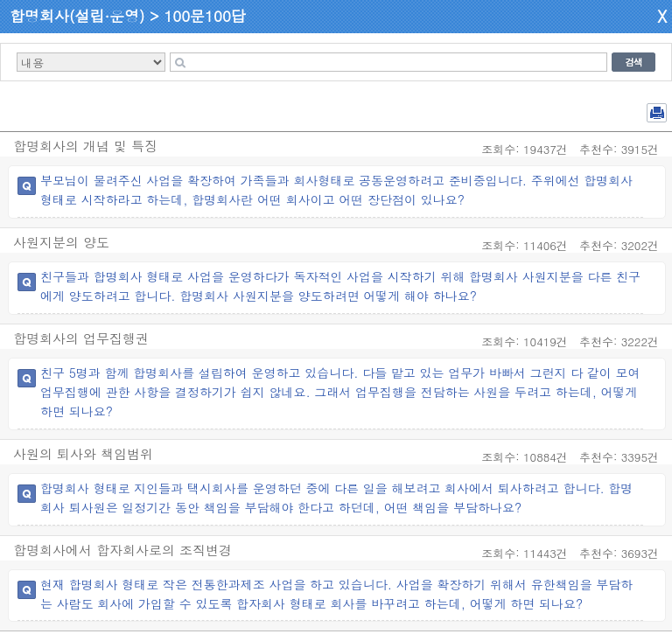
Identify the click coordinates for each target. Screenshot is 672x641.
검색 (633, 62)
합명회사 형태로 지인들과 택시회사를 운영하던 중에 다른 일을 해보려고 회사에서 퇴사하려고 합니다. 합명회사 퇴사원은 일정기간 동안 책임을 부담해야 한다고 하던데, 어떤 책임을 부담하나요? (336, 498)
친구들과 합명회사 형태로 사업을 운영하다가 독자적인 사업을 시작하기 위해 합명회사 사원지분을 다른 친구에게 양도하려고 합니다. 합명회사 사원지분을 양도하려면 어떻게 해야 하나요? (340, 286)
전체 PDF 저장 (657, 113)
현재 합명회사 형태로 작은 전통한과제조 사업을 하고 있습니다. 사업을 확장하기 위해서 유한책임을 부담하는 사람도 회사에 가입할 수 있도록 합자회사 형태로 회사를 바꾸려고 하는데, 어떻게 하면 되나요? (336, 594)
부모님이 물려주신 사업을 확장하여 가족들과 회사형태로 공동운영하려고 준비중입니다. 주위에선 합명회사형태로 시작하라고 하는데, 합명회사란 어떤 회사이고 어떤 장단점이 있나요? (336, 190)
